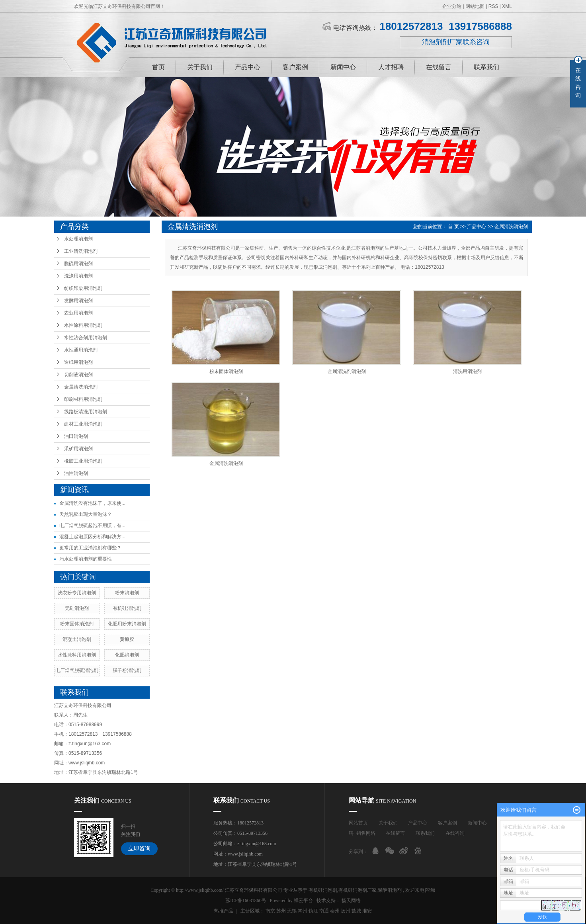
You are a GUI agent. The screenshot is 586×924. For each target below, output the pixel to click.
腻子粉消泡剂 (127, 670)
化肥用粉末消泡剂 (127, 624)
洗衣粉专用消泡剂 (77, 593)
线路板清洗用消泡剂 (86, 412)
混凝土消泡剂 (77, 639)
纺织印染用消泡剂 (83, 288)
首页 (158, 67)
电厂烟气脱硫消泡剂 (77, 670)
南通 (324, 911)
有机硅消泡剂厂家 (357, 890)
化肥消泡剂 (127, 655)
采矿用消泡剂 (78, 449)
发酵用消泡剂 (78, 301)
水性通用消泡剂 (81, 350)
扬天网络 (351, 901)
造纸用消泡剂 (78, 362)
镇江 (313, 911)
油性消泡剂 (76, 473)
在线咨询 (455, 833)
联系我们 (486, 67)
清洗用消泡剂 (467, 371)
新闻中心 (343, 67)
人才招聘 (391, 67)
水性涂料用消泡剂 (83, 325)
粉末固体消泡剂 (77, 624)
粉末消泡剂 (127, 593)
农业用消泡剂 (78, 313)
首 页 (453, 227)
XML (507, 6)
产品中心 (248, 67)
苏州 (281, 911)
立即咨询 (139, 849)
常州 (303, 911)
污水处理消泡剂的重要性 (86, 559)
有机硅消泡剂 (127, 608)
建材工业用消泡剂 (83, 424)
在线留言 (439, 67)
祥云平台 (303, 901)
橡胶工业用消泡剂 (83, 461)
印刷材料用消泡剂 (83, 399)
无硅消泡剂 (77, 608)
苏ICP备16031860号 (246, 901)
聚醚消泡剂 (390, 890)
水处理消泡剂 (78, 239)
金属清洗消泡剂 (81, 387)
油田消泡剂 (76, 436)
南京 (270, 911)
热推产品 (224, 911)
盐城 (356, 911)
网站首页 (358, 823)
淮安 (367, 911)
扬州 (346, 911)
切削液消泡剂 (78, 375)
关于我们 (200, 67)
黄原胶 (127, 639)
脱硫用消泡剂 (78, 264)
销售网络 (366, 833)
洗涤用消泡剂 (78, 276)
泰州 (335, 911)
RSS (493, 6)
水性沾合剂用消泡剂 (86, 338)
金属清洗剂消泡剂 (347, 371)
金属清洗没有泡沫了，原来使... (92, 503)
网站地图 (476, 6)
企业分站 (452, 6)
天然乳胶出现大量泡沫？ (86, 514)
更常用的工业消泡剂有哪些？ (90, 548)
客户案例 (295, 67)
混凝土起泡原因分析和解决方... (92, 537)
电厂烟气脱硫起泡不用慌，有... (92, 525)
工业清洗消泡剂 (81, 251)
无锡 (292, 911)
